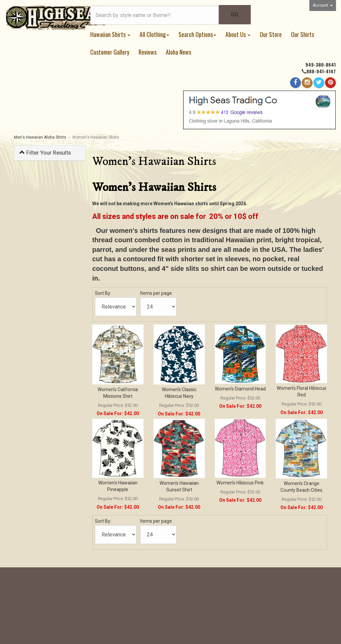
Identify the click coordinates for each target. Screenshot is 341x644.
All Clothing (154, 34)
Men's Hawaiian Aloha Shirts (40, 137)
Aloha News (178, 52)
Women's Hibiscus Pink (240, 483)
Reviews (148, 52)
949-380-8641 (321, 64)
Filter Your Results (45, 153)
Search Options (197, 34)
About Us (238, 34)
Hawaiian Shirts (110, 34)
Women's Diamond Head (240, 389)
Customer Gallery (110, 52)
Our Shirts (303, 34)
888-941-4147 (321, 71)
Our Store (271, 34)
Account (323, 5)
